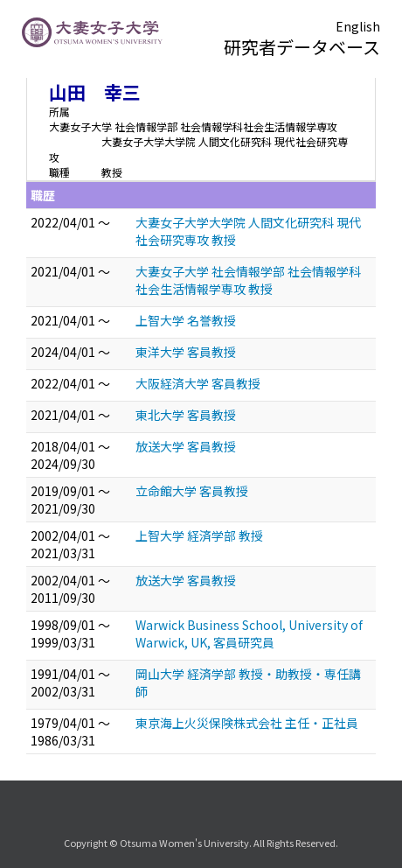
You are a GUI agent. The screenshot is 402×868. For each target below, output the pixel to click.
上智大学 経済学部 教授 (199, 535)
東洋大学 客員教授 (186, 352)
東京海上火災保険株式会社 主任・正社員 (247, 723)
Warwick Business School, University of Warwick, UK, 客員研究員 (249, 633)
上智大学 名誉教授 (186, 320)
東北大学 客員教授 (186, 415)
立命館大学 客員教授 (192, 491)
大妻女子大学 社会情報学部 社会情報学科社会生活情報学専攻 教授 (248, 280)
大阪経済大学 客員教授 (198, 383)
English (358, 26)
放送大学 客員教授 (186, 446)
